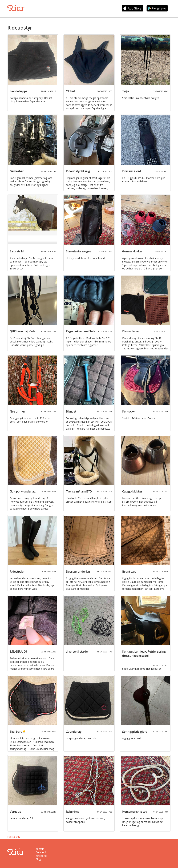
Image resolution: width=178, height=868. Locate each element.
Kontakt (40, 849)
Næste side (14, 837)
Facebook (41, 852)
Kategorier (41, 856)
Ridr (16, 8)
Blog (38, 859)
